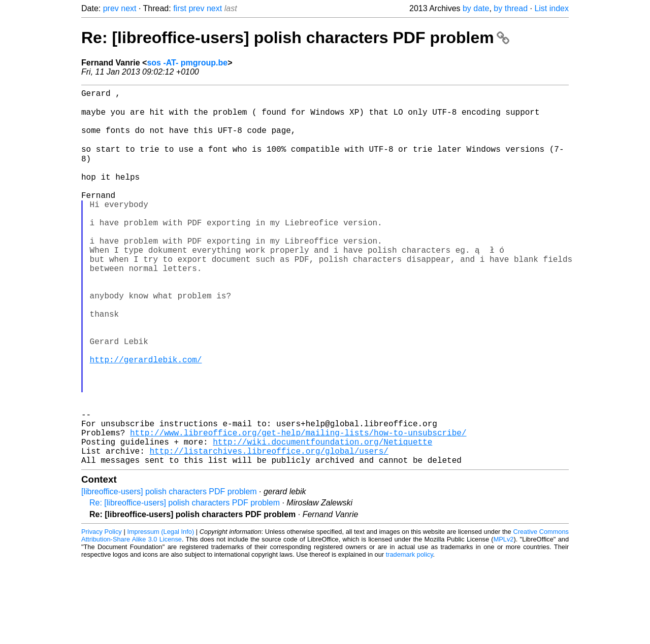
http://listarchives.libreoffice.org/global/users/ (269, 530)
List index (551, 8)
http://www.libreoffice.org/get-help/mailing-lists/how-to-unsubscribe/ (298, 508)
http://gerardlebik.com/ (146, 419)
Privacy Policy (102, 613)
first (180, 8)
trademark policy (410, 636)
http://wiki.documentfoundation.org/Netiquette (322, 519)
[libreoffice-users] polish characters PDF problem (169, 573)
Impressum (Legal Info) (160, 613)
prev (111, 8)
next (128, 8)
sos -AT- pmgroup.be (187, 63)
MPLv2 (504, 621)
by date (476, 8)
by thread (511, 8)
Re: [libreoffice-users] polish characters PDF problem (295, 38)
